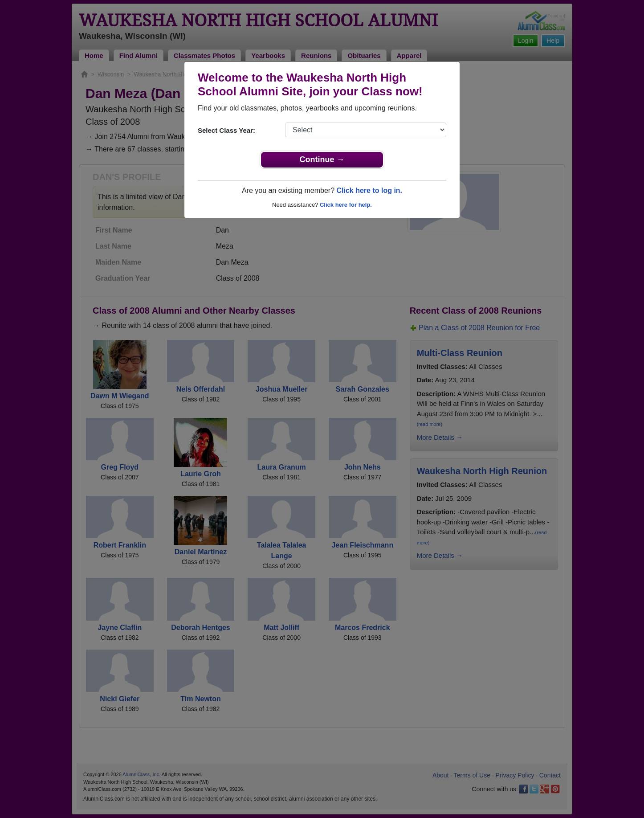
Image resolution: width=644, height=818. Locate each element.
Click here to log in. (369, 190)
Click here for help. (346, 205)
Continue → (322, 160)
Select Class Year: (226, 130)
